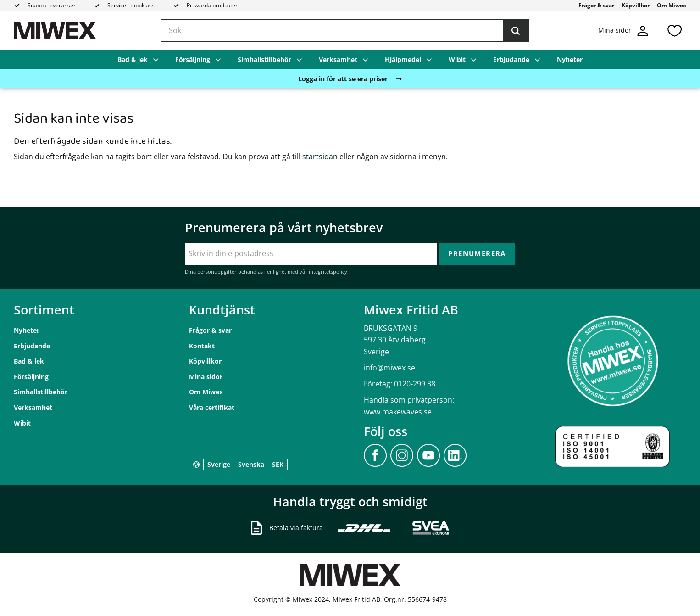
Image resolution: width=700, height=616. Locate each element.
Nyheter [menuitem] (570, 59)
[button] (674, 31)
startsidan (320, 157)
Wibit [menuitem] (457, 59)
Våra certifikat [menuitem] (212, 407)
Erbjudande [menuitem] (511, 59)
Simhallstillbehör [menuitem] (264, 59)
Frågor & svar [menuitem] (596, 5)
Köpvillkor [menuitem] (636, 5)
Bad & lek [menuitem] (133, 59)
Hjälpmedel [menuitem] (403, 59)
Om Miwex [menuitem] (672, 5)
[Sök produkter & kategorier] (345, 31)
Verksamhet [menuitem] (338, 59)
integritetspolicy (328, 272)
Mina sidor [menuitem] (206, 377)
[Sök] (516, 31)
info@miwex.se (389, 368)
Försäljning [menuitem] (193, 59)
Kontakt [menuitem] (202, 346)
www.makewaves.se (398, 412)
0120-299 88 (415, 384)
